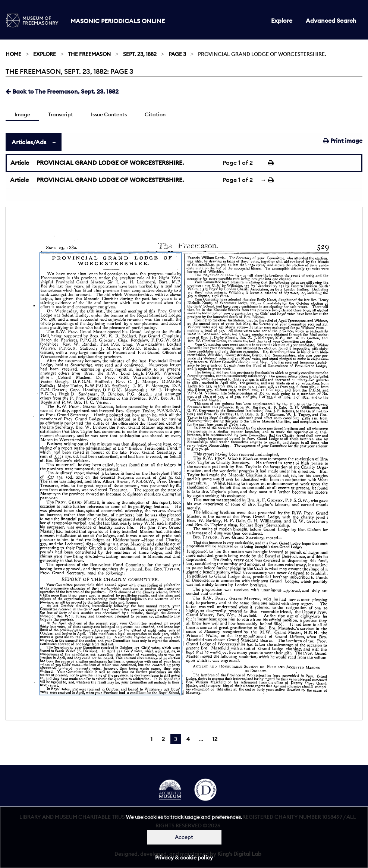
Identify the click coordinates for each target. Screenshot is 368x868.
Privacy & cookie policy (184, 858)
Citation (155, 114)
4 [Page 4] (188, 739)
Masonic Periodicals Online (118, 21)
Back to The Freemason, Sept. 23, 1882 (62, 91)
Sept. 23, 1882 (140, 54)
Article (20, 163)
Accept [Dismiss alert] (184, 837)
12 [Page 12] (215, 739)
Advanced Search (331, 21)
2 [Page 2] (163, 739)
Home (13, 54)
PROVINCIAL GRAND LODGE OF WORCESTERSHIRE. (110, 163)
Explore (282, 21)
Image (22, 114)
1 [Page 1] (152, 739)
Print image (343, 141)
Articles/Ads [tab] (29, 142)
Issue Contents (109, 114)
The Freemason (89, 54)
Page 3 (177, 54)
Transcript (61, 114)
